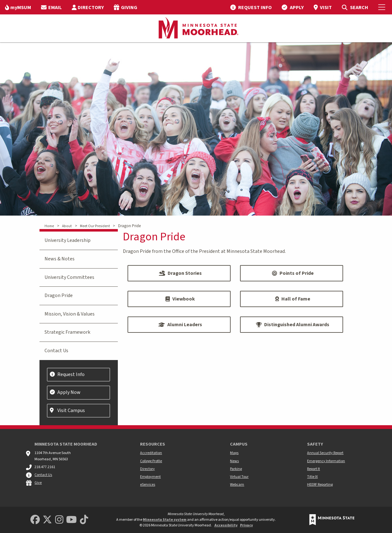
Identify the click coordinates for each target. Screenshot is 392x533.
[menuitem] (18, 7)
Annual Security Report (325, 453)
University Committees (69, 277)
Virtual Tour (239, 477)
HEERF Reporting (320, 485)
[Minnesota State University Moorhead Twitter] (47, 520)
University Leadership (68, 240)
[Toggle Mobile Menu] (383, 7)
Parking (236, 469)
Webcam (237, 485)
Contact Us (56, 351)
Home (49, 226)
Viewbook (180, 299)
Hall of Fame (293, 299)
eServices (148, 485)
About (67, 226)
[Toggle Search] (355, 7)
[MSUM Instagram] (59, 520)
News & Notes (60, 259)
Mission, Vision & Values (70, 314)
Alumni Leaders (180, 325)
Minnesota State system (165, 520)
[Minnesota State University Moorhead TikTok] (84, 520)
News (234, 461)
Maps (234, 453)
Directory (147, 469)
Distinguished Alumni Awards (293, 325)
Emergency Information (326, 461)
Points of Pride (293, 273)
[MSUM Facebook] (35, 520)
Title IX (312, 477)
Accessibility (226, 525)
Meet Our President (95, 226)
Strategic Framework (67, 332)
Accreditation (151, 453)
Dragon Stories (180, 273)
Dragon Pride (59, 295)
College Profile (151, 461)
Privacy (246, 525)
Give (38, 483)
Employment (150, 477)
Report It (314, 469)
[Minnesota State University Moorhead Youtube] (71, 520)
